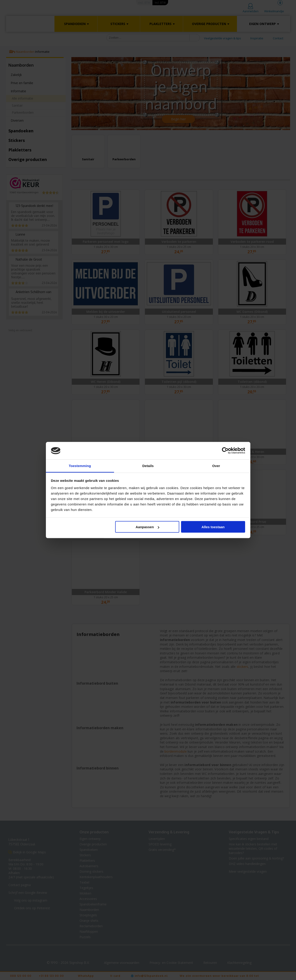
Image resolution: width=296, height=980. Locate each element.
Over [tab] (216, 466)
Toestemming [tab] (80, 466)
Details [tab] (148, 466)
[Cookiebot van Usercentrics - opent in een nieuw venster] (225, 451)
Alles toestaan (213, 527)
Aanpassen (147, 527)
